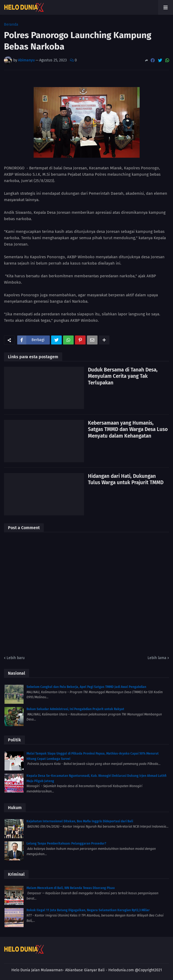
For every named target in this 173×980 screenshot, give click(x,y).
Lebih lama (157, 658)
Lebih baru (16, 658)
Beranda (11, 25)
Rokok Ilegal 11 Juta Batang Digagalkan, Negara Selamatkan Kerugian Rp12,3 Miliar (88, 910)
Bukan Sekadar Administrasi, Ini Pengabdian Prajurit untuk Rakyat (75, 709)
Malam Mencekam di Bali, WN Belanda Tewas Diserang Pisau (71, 888)
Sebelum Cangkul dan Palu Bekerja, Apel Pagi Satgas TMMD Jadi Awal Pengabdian (86, 687)
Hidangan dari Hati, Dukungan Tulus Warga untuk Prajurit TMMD (126, 479)
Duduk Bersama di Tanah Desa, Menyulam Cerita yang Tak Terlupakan (123, 376)
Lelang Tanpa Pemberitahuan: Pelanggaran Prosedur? (66, 843)
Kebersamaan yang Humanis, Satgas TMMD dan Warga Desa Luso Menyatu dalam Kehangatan (128, 429)
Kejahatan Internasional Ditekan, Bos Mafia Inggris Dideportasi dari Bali (80, 821)
